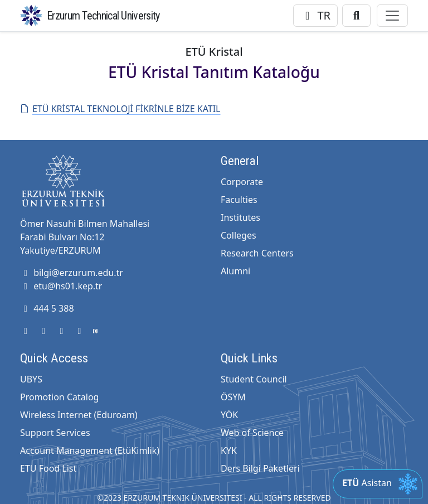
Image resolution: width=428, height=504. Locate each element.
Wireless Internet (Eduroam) (79, 415)
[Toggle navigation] (392, 16)
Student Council (254, 379)
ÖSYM (233, 397)
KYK (229, 450)
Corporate (242, 182)
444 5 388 (47, 308)
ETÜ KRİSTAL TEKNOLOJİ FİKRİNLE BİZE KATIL (120, 109)
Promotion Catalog (59, 397)
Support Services (55, 433)
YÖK (229, 415)
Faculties (239, 200)
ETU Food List (48, 468)
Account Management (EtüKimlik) (90, 450)
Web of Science (252, 433)
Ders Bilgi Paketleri (260, 468)
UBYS (31, 379)
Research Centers (257, 253)
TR (315, 15)
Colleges (239, 235)
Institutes (240, 217)
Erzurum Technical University (103, 16)
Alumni (235, 271)
